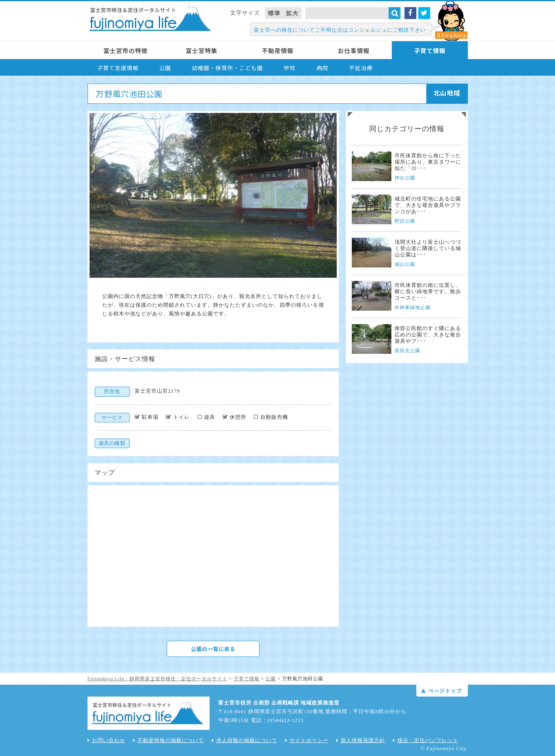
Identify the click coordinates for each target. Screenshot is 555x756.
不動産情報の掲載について (169, 740)
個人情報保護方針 (361, 740)
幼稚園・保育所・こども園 (227, 68)
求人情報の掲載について (245, 740)
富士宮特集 (202, 51)
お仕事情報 (354, 51)
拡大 (292, 13)
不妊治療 (361, 68)
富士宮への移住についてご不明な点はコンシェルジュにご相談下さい (340, 30)
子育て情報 (430, 51)
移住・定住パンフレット (426, 740)
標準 (274, 13)
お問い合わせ (106, 740)
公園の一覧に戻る (213, 649)
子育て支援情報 (118, 68)
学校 (290, 68)
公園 (165, 68)
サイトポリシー (307, 740)
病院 (322, 68)
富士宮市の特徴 (126, 51)
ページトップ (442, 691)
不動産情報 (278, 51)
